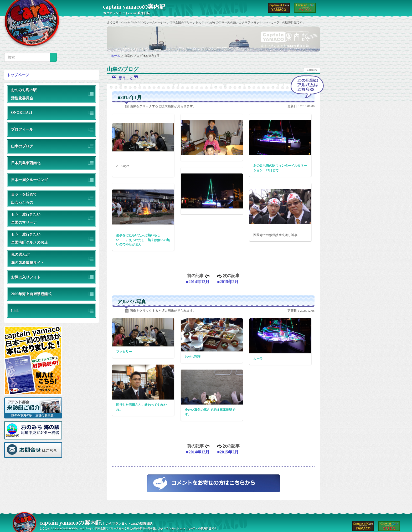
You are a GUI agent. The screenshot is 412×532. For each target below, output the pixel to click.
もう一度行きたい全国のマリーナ (26, 218)
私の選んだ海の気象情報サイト (28, 259)
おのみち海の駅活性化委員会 (24, 94)
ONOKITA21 (22, 112)
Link (15, 311)
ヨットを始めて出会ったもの (24, 198)
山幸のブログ (22, 146)
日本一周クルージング (29, 180)
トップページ (18, 75)
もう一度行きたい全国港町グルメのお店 (29, 238)
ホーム (116, 56)
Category (312, 70)
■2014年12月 (198, 282)
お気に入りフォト (26, 277)
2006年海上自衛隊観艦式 (31, 294)
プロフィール (22, 129)
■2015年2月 (228, 282)
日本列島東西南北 (26, 163)
